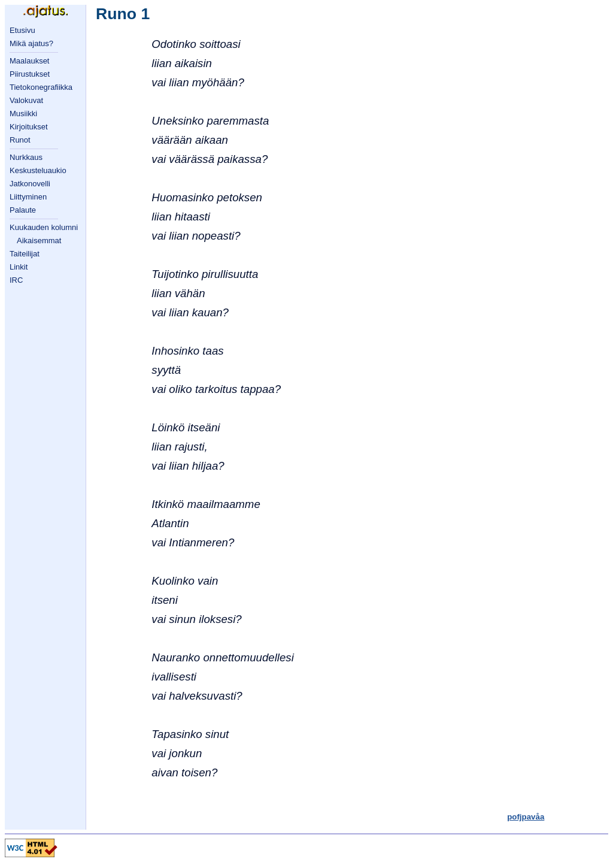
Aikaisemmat (39, 241)
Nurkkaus (26, 157)
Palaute (23, 210)
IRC (16, 280)
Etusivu (22, 30)
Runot (20, 140)
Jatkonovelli (30, 184)
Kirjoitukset (29, 127)
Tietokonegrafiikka (41, 87)
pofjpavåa (526, 817)
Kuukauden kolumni (44, 227)
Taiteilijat (25, 254)
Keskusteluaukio (38, 170)
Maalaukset (29, 61)
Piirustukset (30, 74)
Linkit (19, 267)
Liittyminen (28, 197)
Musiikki (23, 114)
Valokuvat (26, 100)
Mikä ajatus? (31, 43)
